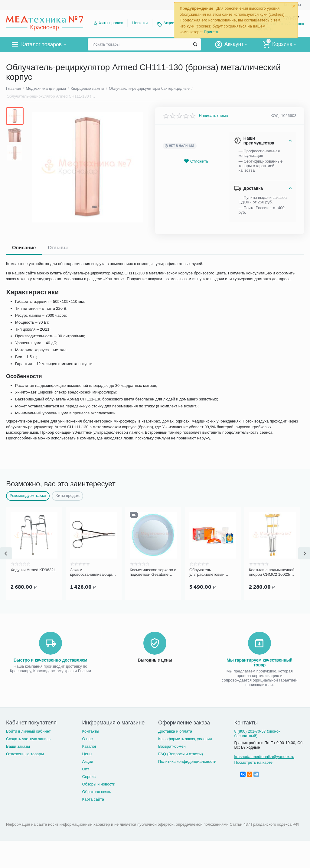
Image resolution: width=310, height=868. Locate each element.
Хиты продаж (111, 23)
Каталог (89, 746)
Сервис (89, 777)
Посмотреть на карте (253, 762)
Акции (169, 23)
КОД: (275, 116)
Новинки (140, 23)
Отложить (196, 161)
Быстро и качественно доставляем (51, 660)
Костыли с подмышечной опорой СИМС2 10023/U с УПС (272, 572)
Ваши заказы (18, 746)
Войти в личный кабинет (28, 731)
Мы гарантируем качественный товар (259, 662)
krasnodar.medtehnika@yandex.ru (264, 757)
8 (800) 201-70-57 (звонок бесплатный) (257, 734)
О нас (87, 739)
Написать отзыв (214, 116)
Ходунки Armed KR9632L (33, 570)
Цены (87, 754)
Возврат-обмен (172, 746)
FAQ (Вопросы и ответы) (181, 754)
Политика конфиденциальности (187, 761)
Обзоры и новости (99, 784)
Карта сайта (93, 799)
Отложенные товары (25, 754)
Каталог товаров (42, 44)
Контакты (90, 731)
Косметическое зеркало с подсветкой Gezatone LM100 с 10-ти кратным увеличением (153, 572)
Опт (85, 769)
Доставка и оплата (175, 731)
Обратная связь (96, 792)
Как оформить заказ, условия (185, 739)
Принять (212, 32)
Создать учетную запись (28, 739)
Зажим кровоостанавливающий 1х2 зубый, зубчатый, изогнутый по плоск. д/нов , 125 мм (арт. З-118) (93, 572)
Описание (24, 248)
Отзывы (58, 248)
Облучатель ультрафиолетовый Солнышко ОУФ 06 (207, 572)
